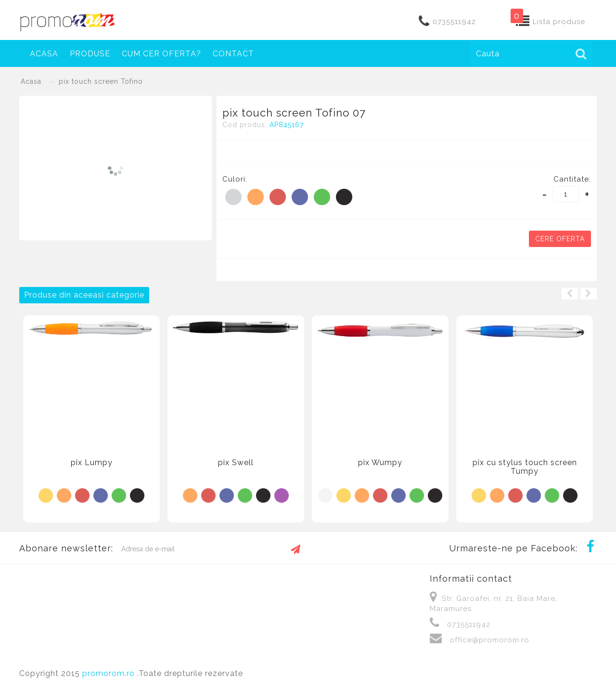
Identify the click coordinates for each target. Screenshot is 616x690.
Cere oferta (560, 239)
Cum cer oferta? (161, 54)
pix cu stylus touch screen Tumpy (525, 467)
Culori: (235, 179)
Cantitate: (572, 179)
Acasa (44, 54)
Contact (233, 54)
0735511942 (454, 22)
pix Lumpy (92, 462)
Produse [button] (90, 54)
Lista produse (559, 22)
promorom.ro (110, 673)
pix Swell (236, 462)
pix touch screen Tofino (101, 81)
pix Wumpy (380, 462)
